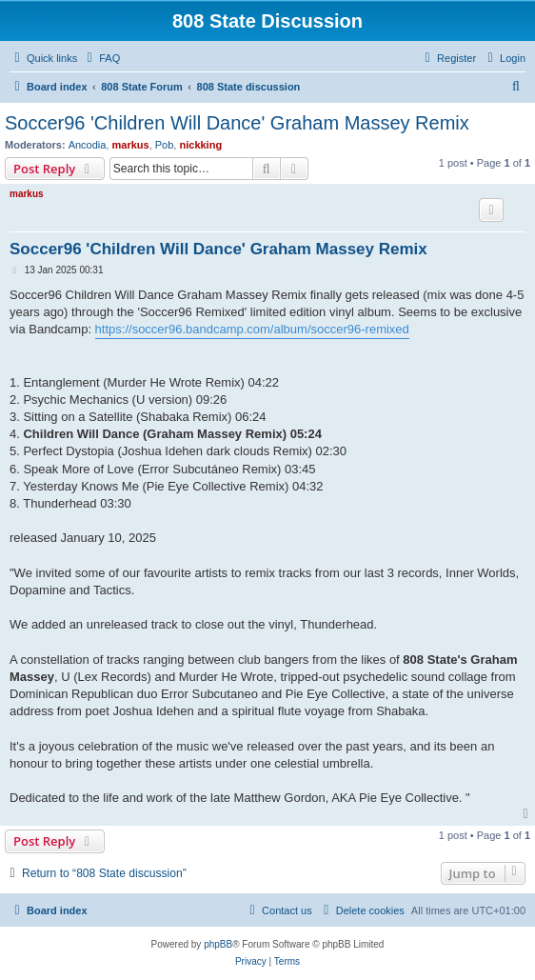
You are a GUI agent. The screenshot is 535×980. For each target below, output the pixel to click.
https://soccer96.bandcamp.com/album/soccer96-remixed (252, 329)
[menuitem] (101, 58)
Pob (165, 145)
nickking (200, 145)
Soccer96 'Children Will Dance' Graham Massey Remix (237, 123)
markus (131, 145)
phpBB (218, 944)
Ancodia (88, 145)
